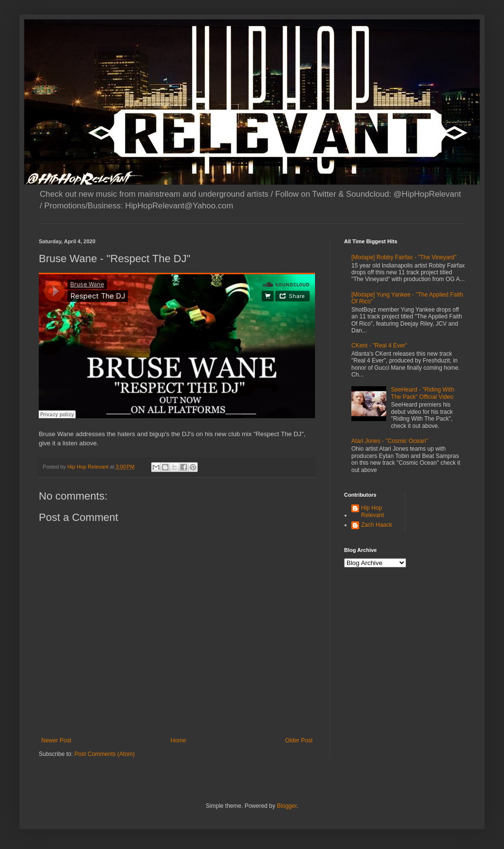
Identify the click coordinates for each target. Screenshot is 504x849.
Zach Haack (377, 525)
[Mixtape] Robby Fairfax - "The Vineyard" (404, 257)
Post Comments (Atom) (104, 754)
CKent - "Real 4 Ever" (379, 346)
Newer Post (56, 740)
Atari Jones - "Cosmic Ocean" (390, 441)
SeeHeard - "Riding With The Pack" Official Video (423, 393)
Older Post (299, 740)
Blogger (287, 806)
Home (178, 740)
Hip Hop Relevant (372, 511)
